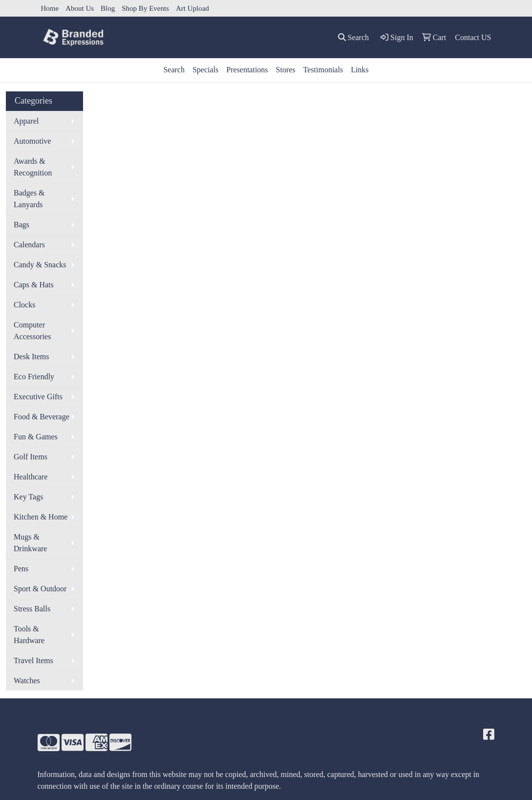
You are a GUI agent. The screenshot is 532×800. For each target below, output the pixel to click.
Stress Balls (32, 609)
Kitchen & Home (41, 517)
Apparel (26, 121)
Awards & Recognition (33, 167)
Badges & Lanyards (29, 199)
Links (360, 70)
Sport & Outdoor (40, 589)
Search (174, 70)
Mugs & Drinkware (30, 543)
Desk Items (31, 357)
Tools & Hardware (29, 635)
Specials (205, 70)
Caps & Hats (34, 285)
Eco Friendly (34, 377)
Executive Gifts (38, 397)
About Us (80, 8)
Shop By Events (145, 8)
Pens (21, 569)
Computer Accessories (32, 331)
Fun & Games (36, 437)
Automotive (32, 141)
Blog (108, 8)
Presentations (247, 70)
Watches (27, 681)
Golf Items (31, 457)
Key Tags (28, 497)
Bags (21, 225)
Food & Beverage (42, 417)
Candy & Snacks (40, 265)
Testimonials (323, 70)
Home (50, 8)
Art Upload (192, 8)
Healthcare (31, 477)
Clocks (24, 305)
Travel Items (33, 660)
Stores (286, 70)
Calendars (29, 245)
